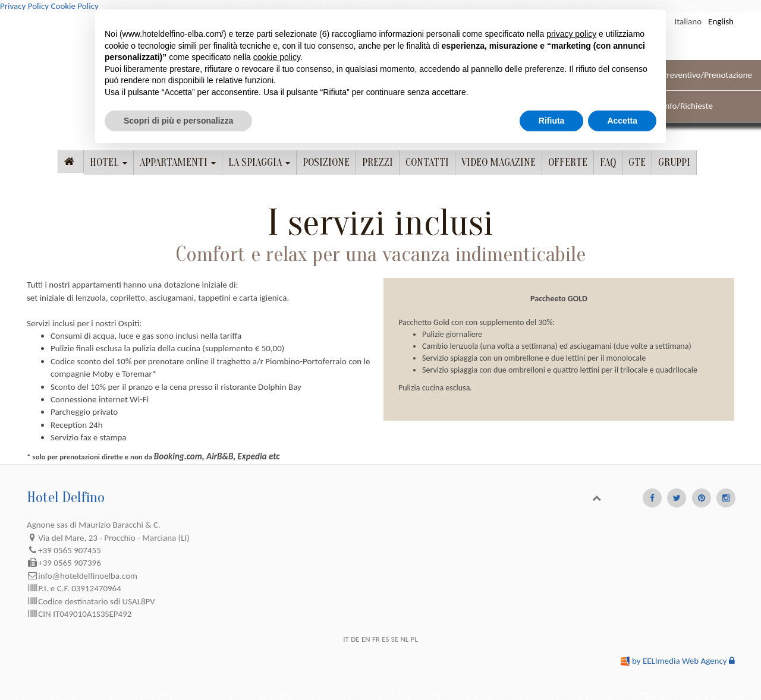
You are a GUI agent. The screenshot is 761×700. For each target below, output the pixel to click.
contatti (427, 163)
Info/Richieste (688, 106)
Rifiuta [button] (552, 121)
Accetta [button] (622, 121)
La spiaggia (259, 163)
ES (385, 639)
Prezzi (378, 163)
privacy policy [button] (571, 34)
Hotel (109, 163)
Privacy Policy (24, 6)
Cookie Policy (74, 6)
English (721, 21)
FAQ (608, 163)
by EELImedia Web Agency (680, 661)
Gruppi (674, 163)
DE (355, 639)
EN (366, 639)
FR (376, 639)
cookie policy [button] (277, 57)
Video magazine (499, 163)
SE (395, 639)
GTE (637, 163)
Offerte (568, 163)
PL (414, 639)
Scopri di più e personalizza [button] (178, 121)
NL (404, 639)
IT (346, 639)
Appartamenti (178, 163)
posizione (326, 163)
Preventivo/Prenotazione (707, 75)
